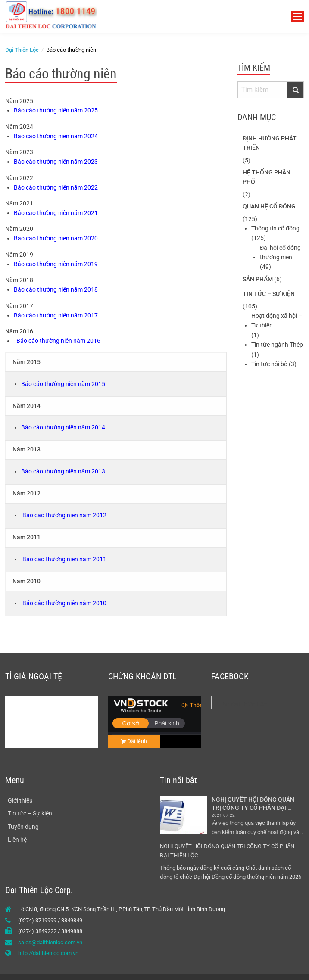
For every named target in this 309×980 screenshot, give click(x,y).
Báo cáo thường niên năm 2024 (56, 136)
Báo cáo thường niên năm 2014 (63, 427)
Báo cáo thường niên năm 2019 (56, 264)
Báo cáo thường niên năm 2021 (56, 213)
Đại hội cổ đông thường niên (280, 252)
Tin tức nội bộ (269, 364)
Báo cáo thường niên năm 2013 (63, 471)
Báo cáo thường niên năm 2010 (64, 603)
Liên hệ (17, 840)
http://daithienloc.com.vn (48, 953)
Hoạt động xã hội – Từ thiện (277, 320)
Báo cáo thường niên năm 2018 (56, 289)
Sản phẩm (258, 279)
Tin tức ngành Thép (277, 345)
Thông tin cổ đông (275, 228)
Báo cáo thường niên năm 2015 (63, 384)
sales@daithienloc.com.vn (50, 942)
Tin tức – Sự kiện (269, 294)
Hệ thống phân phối (267, 177)
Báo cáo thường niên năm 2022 (56, 187)
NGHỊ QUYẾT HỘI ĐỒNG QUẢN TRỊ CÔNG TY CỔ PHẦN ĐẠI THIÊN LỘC (254, 804)
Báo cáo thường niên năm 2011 (64, 559)
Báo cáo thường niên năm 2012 (64, 515)
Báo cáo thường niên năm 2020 (56, 238)
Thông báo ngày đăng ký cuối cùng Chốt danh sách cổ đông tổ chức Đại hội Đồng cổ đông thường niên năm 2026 (231, 872)
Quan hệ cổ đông (269, 206)
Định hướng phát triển (270, 143)
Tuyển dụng (23, 827)
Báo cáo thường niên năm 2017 (56, 315)
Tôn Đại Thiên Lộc (243, 704)
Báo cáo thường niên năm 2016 (58, 341)
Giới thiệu (20, 800)
